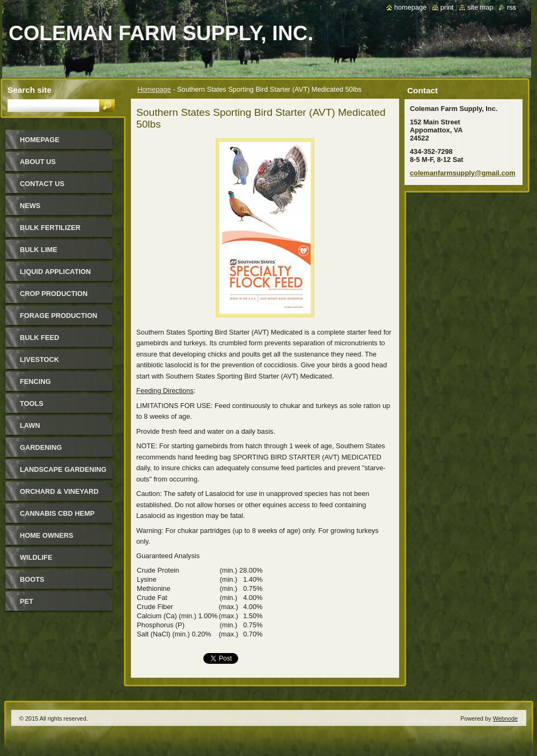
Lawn (30, 425)
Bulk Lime (39, 250)
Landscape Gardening (63, 469)
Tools (32, 403)
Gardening (41, 447)
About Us (38, 162)
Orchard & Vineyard (59, 491)
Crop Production (54, 294)
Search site (30, 90)
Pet (27, 601)
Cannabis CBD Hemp (57, 513)
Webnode (505, 718)
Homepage (154, 89)
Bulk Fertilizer (50, 228)
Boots (32, 579)
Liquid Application (55, 272)
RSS (512, 7)
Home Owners (47, 535)
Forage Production (58, 316)
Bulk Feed (39, 338)
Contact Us (42, 184)
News (30, 206)
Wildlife (36, 557)
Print (447, 7)
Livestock (39, 360)
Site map (480, 7)
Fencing (35, 381)
